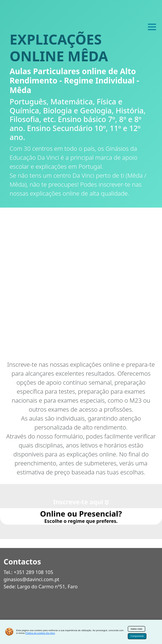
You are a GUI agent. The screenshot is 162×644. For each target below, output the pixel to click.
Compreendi (137, 636)
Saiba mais (136, 629)
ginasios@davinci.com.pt (31, 579)
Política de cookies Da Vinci (40, 633)
